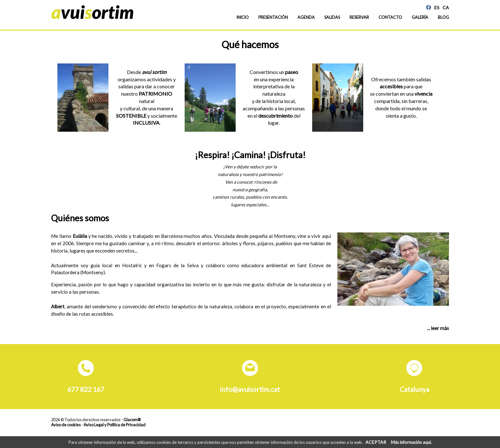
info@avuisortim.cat (250, 389)
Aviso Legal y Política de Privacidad (114, 425)
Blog (443, 17)
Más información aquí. (411, 442)
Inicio (243, 17)
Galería (420, 17)
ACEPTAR (376, 442)
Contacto (390, 17)
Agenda (306, 17)
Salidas (332, 17)
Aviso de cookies (66, 425)
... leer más (438, 328)
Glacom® (132, 420)
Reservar (359, 17)
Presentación (273, 17)
